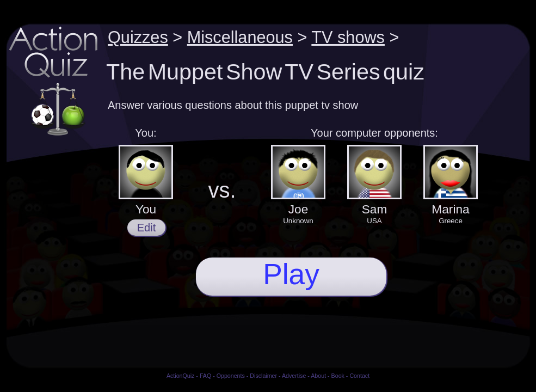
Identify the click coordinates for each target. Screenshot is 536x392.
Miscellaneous (240, 37)
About (318, 376)
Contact (359, 376)
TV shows (348, 37)
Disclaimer (263, 376)
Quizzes (138, 37)
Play (291, 274)
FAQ (205, 376)
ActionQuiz (181, 376)
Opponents (231, 376)
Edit (146, 228)
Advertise (294, 376)
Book (338, 376)
